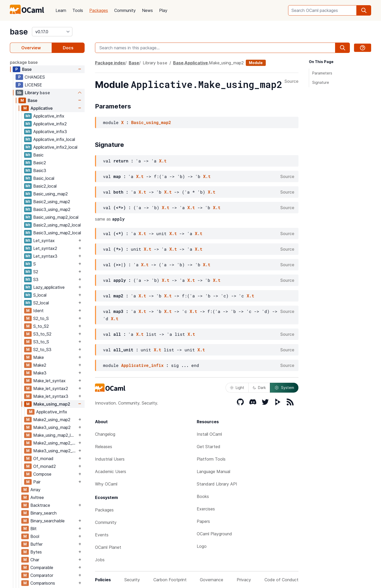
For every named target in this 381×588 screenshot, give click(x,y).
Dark (259, 388)
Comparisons (43, 583)
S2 (36, 272)
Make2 (40, 365)
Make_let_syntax (49, 381)
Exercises (206, 509)
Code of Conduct (281, 580)
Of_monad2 (45, 466)
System (284, 388)
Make (39, 357)
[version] (52, 32)
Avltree (37, 497)
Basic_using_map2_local (56, 217)
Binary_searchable (47, 521)
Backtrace (40, 505)
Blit (33, 529)
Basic (38, 155)
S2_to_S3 (42, 350)
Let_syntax (44, 241)
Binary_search (43, 513)
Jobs (100, 560)
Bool (35, 536)
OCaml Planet (108, 547)
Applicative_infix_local (54, 139)
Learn (61, 10)
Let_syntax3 (45, 256)
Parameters (322, 73)
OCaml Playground (214, 534)
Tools (78, 10)
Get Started (209, 447)
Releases (104, 447)
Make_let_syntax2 (51, 388)
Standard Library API (217, 484)
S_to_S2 (41, 326)
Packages (99, 10)
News (147, 10)
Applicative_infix (49, 116)
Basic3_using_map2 (52, 209)
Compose (42, 474)
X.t (163, 161)
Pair (37, 482)
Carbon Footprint (170, 580)
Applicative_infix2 (50, 124)
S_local (40, 295)
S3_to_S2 (42, 334)
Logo (202, 546)
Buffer (36, 544)
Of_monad (43, 459)
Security (132, 580)
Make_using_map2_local (55, 435)
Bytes (36, 552)
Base (27, 69)
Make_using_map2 (52, 404)
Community (125, 10)
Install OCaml (209, 434)
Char (35, 560)
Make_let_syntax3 (51, 396)
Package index (110, 63)
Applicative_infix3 (50, 132)
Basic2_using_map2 (52, 202)
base (19, 32)
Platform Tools (211, 459)
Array (35, 490)
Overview (31, 48)
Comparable (42, 568)
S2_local (41, 303)
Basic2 (40, 163)
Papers (203, 521)
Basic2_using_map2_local (57, 225)
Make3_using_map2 (52, 427)
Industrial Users (110, 459)
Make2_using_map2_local (55, 443)
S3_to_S (41, 342)
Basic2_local (45, 186)
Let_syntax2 (45, 248)
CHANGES (35, 77)
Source (291, 81)
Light (237, 388)
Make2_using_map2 (52, 420)
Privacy (244, 580)
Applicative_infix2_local (55, 147)
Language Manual (213, 471)
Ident (38, 311)
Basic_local (44, 178)
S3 (36, 279)
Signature (321, 82)
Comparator (42, 575)
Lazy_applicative (49, 287)
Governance (212, 580)
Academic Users (111, 471)
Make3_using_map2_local (55, 451)
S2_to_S (41, 318)
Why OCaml (106, 484)
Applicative (41, 108)
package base (24, 62)
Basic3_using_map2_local (57, 233)
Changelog (105, 434)
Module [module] (256, 63)
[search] (364, 10)
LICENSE (33, 85)
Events (102, 535)
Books (203, 496)
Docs (68, 48)
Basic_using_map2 (50, 194)
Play (163, 10)
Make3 (40, 373)
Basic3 (40, 170)
